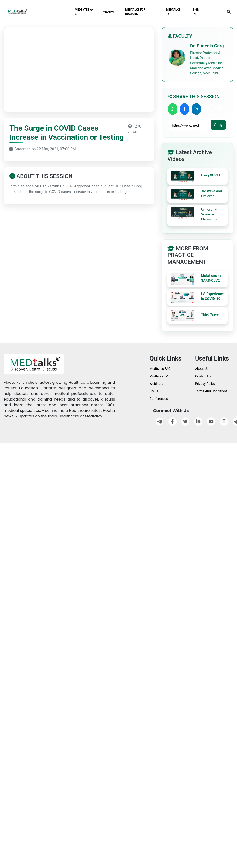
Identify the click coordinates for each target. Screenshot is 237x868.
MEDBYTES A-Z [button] (84, 12)
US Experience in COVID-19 (213, 296)
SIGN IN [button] (196, 12)
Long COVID (211, 175)
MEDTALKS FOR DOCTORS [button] (135, 12)
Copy (218, 125)
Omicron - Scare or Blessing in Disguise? (210, 215)
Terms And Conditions (211, 391)
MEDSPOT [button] (109, 12)
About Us (202, 369)
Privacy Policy (205, 384)
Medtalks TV (159, 376)
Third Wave (210, 314)
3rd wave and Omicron (212, 194)
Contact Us (203, 376)
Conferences (159, 399)
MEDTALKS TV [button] (173, 12)
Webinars (156, 384)
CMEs (154, 391)
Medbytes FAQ (160, 369)
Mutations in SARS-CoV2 (211, 278)
